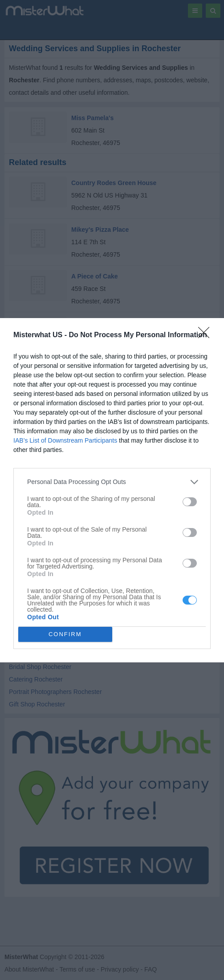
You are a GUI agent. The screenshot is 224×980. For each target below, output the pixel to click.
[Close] (207, 335)
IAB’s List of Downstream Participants (65, 440)
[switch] (190, 502)
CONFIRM (65, 634)
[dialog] (112, 490)
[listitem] (112, 482)
